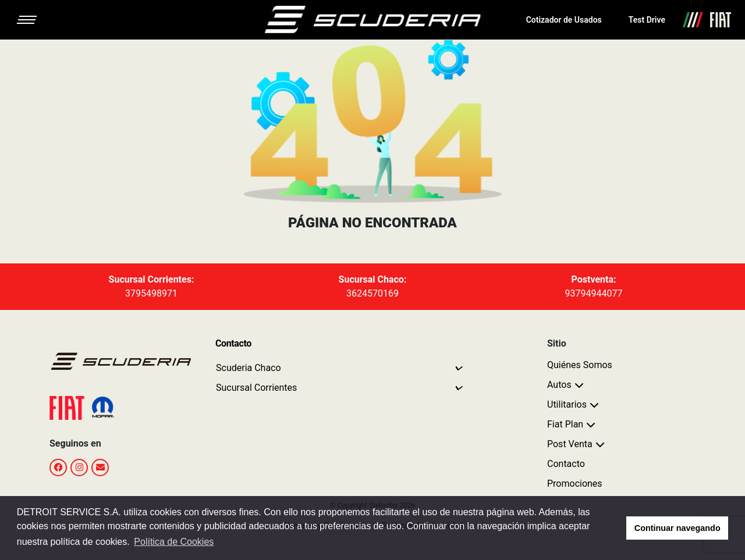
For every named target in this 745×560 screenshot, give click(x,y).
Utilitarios (567, 404)
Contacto (566, 464)
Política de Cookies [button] (174, 542)
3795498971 (151, 293)
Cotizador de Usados (564, 20)
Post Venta (570, 444)
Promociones (575, 484)
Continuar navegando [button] (677, 528)
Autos (559, 385)
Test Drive (647, 20)
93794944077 (594, 293)
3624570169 (372, 293)
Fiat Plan (565, 424)
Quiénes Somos (580, 365)
